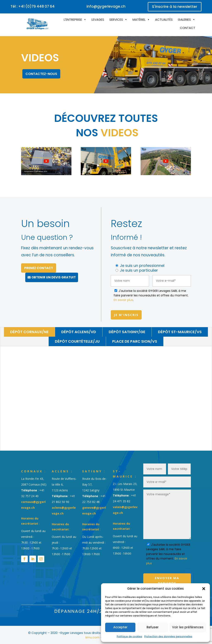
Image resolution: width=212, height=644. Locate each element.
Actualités (164, 20)
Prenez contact (39, 268)
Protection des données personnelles (168, 636)
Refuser (153, 627)
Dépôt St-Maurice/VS (180, 332)
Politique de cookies (129, 636)
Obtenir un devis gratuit (54, 277)
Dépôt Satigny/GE (127, 332)
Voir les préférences (188, 627)
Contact (188, 28)
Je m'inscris (126, 315)
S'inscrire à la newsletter (175, 7)
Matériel (139, 20)
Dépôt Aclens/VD (79, 332)
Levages (98, 20)
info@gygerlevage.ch (106, 6)
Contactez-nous (41, 74)
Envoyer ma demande (167, 581)
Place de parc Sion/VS (135, 341)
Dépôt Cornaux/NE (29, 332)
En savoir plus (123, 300)
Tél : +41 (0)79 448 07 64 (33, 6)
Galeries (184, 20)
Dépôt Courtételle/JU (77, 341)
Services (116, 20)
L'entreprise (73, 20)
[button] (204, 589)
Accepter (120, 627)
